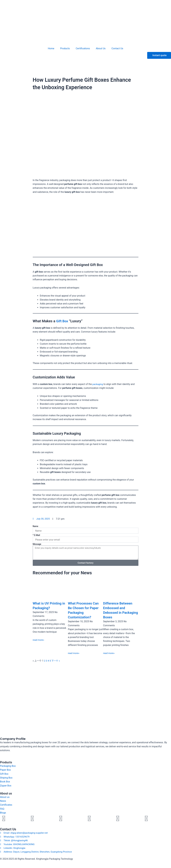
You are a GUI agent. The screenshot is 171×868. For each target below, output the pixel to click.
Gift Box (63, 321)
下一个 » (56, 661)
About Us (101, 48)
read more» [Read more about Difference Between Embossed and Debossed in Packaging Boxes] (109, 653)
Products (65, 48)
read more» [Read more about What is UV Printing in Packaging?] (39, 640)
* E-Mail (36, 535)
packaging (98, 384)
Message (37, 544)
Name (35, 526)
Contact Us (117, 48)
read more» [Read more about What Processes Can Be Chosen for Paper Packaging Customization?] (74, 653)
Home (51, 48)
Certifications (83, 48)
